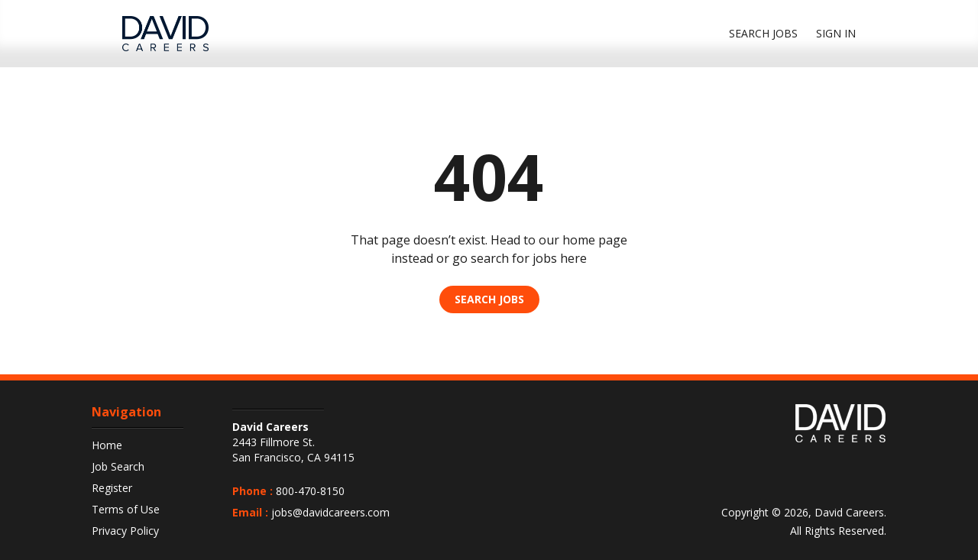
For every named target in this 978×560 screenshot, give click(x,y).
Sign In (836, 33)
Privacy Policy (125, 531)
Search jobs (763, 33)
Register (112, 488)
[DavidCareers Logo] (165, 34)
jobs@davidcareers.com (330, 512)
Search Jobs (489, 299)
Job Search (118, 466)
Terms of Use (126, 509)
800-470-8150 (310, 491)
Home (107, 445)
